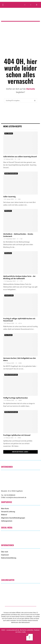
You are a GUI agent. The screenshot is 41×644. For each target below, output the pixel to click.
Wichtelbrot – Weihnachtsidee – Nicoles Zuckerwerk (18, 235)
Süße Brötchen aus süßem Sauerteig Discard (20, 157)
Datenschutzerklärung (9, 558)
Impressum (5, 555)
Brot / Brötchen (9, 133)
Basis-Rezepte (8, 335)
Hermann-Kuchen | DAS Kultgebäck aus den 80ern (20, 359)
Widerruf (4, 515)
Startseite (31, 89)
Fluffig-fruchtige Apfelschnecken (16, 398)
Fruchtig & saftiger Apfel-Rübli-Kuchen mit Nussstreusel (19, 320)
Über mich (5, 552)
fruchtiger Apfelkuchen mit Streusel (17, 435)
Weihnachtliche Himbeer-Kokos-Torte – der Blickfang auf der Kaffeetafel (19, 277)
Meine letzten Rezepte (13, 126)
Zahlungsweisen (7, 521)
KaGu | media (22, 632)
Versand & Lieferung (8, 512)
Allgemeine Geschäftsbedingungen (13, 518)
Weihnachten (8, 211)
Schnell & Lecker (9, 295)
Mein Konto (5, 509)
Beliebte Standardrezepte (11, 173)
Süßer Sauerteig (9, 197)
